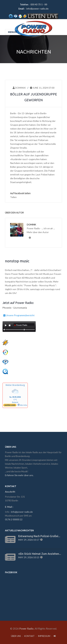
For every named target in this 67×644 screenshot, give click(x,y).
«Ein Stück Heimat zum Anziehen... (40, 554)
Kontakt (29, 636)
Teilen (13, 197)
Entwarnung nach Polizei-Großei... (39, 536)
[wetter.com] (10, 406)
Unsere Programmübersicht (19, 315)
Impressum (44, 636)
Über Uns (16, 636)
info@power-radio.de (37, 9)
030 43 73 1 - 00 (39, 4)
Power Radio (26, 629)
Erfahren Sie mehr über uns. (19, 475)
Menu (12, 32)
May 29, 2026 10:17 (29, 540)
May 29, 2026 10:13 (29, 557)
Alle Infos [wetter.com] (22, 405)
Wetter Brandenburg (15, 385)
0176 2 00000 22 (14, 519)
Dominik (19, 88)
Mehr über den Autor (38, 232)
